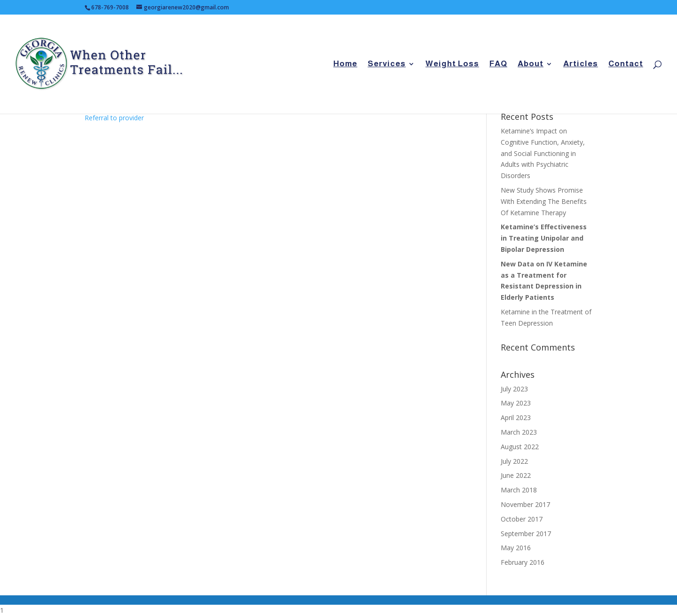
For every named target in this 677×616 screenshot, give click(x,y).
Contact (626, 64)
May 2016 (516, 548)
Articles (581, 64)
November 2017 (525, 504)
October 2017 (522, 519)
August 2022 (520, 447)
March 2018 (519, 490)
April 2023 (516, 417)
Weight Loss (452, 64)
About (531, 64)
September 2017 (526, 534)
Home (345, 64)
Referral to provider (114, 118)
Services (387, 64)
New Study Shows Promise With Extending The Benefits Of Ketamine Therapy (544, 201)
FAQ (498, 64)
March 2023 (519, 432)
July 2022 (514, 461)
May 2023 (516, 403)
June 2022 (516, 475)
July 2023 (514, 389)
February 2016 (523, 562)
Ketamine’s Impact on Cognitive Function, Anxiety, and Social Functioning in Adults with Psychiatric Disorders (543, 153)
